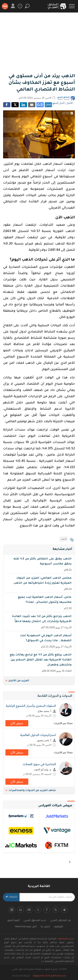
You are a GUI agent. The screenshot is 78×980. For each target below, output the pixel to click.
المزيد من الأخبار (17, 681)
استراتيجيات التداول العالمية (38, 735)
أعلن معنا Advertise (26, 927)
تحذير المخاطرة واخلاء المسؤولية (49, 976)
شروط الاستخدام (21, 976)
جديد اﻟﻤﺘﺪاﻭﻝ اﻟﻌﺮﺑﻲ (35, 921)
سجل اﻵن (17, 723)
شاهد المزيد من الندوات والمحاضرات (31, 791)
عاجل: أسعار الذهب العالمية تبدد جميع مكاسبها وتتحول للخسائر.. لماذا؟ (40, 603)
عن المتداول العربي (61, 921)
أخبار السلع (58, 103)
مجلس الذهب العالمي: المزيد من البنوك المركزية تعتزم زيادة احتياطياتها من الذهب (40, 584)
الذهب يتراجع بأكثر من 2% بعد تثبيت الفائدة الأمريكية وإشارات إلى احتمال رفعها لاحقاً (40, 622)
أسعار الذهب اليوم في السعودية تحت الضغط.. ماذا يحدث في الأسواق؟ (40, 641)
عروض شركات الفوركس (55, 805)
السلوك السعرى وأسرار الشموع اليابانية (31, 706)
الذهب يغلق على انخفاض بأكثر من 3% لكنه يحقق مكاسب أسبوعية (40, 565)
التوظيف (58, 927)
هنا (43, 961)
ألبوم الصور (13, 921)
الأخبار (69, 103)
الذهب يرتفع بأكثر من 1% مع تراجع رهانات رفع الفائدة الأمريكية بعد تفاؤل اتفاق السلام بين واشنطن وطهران (40, 663)
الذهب (64, 539)
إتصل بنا (45, 927)
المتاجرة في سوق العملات (39, 764)
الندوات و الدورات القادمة (55, 696)
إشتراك (11, 897)
